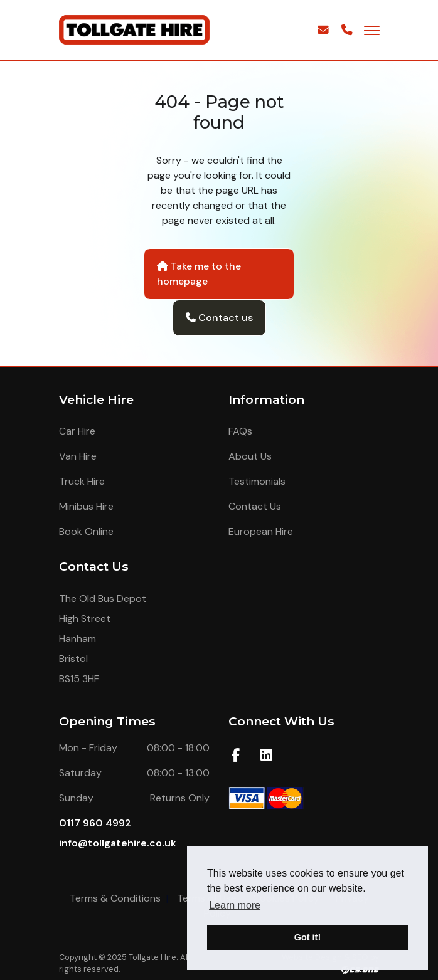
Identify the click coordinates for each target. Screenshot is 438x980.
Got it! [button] (307, 937)
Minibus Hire (86, 506)
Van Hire (78, 456)
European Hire (261, 531)
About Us (250, 456)
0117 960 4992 (95, 823)
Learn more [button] (235, 905)
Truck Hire (82, 481)
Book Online (86, 531)
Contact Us (255, 506)
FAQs (240, 431)
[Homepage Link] (134, 29)
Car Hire (77, 431)
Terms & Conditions (115, 898)
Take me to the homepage (199, 274)
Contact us (219, 318)
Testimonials (257, 481)
